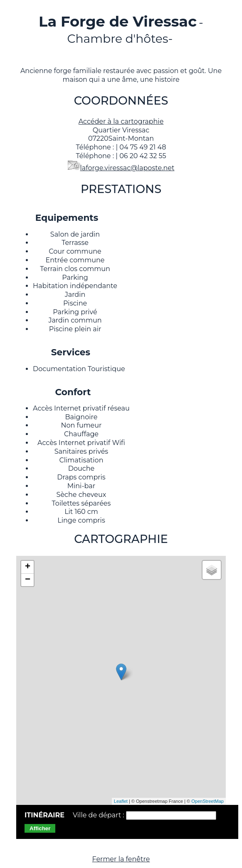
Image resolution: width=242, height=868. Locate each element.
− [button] (28, 580)
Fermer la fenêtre (121, 859)
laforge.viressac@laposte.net (127, 168)
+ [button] (28, 567)
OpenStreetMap (207, 801)
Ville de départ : (99, 815)
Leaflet (121, 801)
